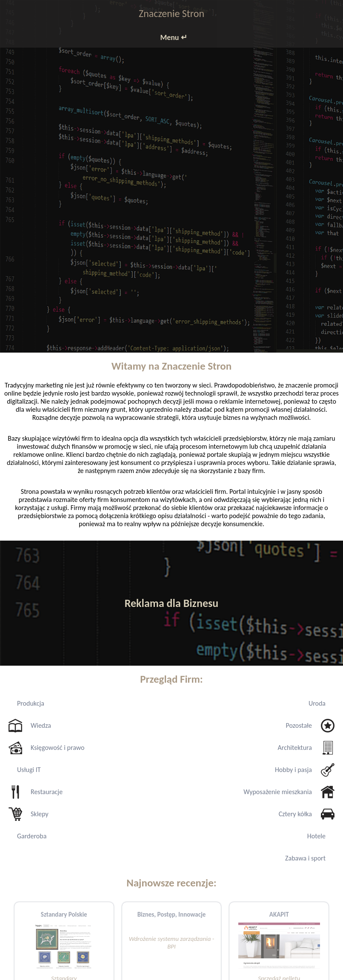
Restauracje (47, 792)
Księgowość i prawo (57, 748)
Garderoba (32, 836)
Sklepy (40, 814)
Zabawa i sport (305, 858)
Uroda (317, 703)
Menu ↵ (173, 37)
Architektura (295, 748)
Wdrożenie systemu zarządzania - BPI (172, 943)
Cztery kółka (295, 814)
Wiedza (41, 725)
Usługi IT (29, 770)
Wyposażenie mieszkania (278, 792)
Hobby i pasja (293, 770)
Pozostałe (299, 725)
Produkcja (31, 703)
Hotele (316, 836)
